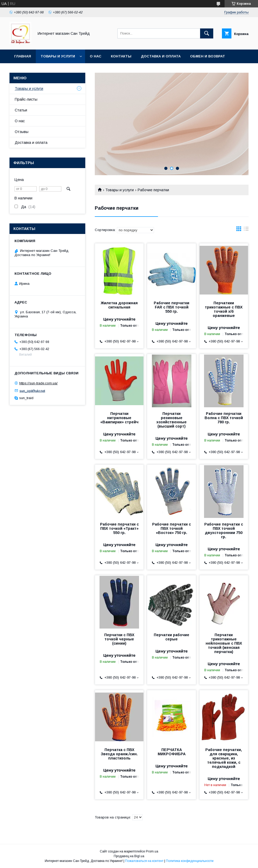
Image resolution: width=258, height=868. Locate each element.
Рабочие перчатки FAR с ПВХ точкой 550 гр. (172, 307)
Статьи (21, 110)
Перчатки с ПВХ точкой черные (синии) (119, 639)
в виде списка (246, 230)
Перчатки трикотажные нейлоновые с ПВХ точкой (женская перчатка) (224, 643)
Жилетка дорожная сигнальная (119, 305)
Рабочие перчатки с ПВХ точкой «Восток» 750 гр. (172, 528)
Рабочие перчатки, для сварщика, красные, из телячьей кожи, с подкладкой (224, 758)
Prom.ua (152, 851)
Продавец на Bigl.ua (129, 856)
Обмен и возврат (208, 56)
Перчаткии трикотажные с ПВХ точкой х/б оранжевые (224, 309)
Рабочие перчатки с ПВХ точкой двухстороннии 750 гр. (224, 531)
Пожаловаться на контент (144, 861)
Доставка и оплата (161, 56)
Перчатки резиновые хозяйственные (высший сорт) (172, 420)
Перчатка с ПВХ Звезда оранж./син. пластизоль (119, 754)
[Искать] (207, 33)
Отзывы (22, 132)
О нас (96, 56)
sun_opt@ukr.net (32, 391)
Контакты (121, 56)
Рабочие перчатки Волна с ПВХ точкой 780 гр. (224, 418)
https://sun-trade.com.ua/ (38, 383)
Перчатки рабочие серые (172, 637)
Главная (23, 56)
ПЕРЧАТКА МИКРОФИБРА (172, 752)
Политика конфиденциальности (190, 861)
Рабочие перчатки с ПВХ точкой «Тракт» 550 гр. (119, 528)
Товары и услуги (58, 56)
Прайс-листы (26, 99)
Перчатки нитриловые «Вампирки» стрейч (119, 418)
